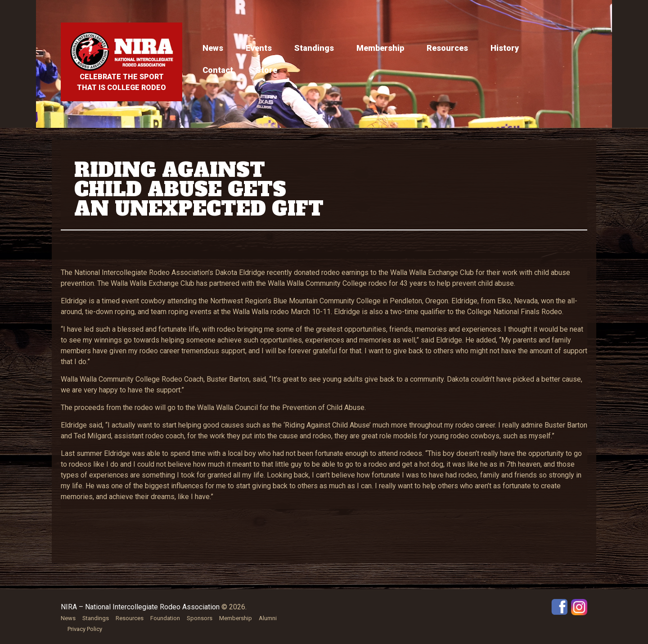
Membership (380, 48)
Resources (447, 48)
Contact (218, 70)
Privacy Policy (85, 629)
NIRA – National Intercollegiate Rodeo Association (140, 607)
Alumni (268, 618)
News (213, 48)
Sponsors (200, 618)
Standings (314, 48)
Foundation (165, 618)
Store (266, 70)
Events (259, 48)
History (505, 48)
